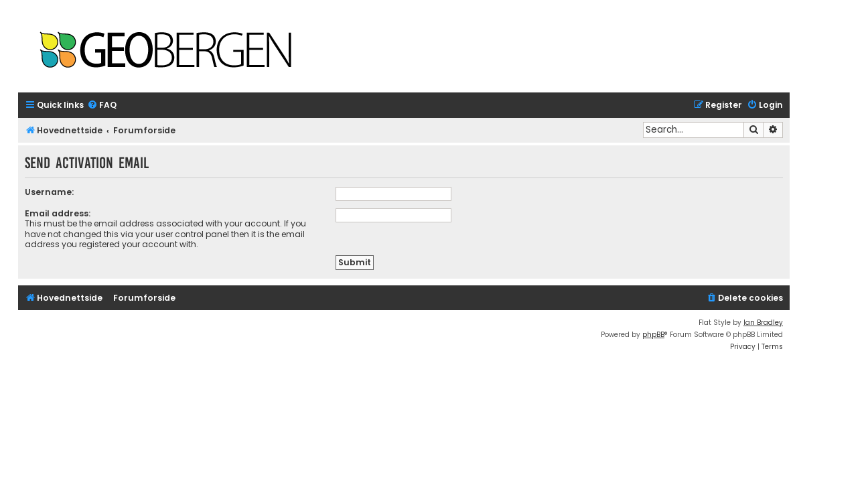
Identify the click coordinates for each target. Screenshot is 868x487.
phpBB (653, 335)
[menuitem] (102, 106)
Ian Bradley (763, 323)
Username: (49, 192)
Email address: (58, 213)
